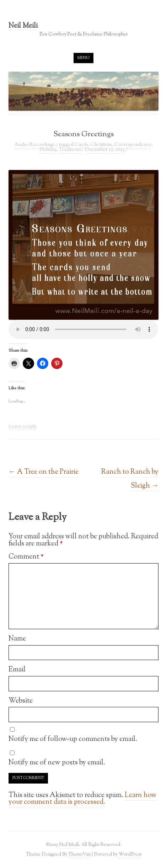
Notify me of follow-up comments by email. (73, 739)
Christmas (101, 145)
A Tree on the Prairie (44, 472)
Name (17, 639)
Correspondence (133, 145)
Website (21, 701)
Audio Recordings (34, 145)
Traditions (70, 150)
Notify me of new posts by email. (57, 763)
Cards (81, 145)
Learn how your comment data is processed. (83, 799)
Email (17, 670)
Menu (83, 58)
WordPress (130, 854)
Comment (26, 557)
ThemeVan (79, 854)
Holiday (48, 150)
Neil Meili (23, 26)
